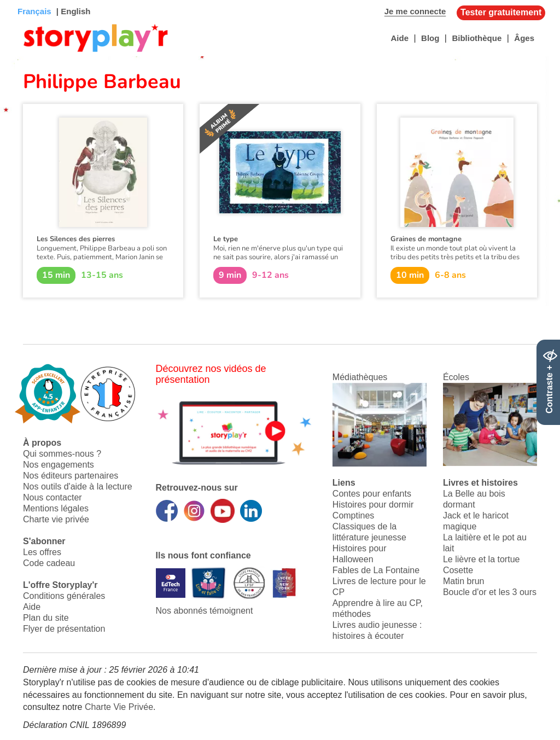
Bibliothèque (477, 38)
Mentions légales (56, 508)
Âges (524, 38)
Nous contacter (52, 497)
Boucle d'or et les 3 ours (490, 592)
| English (72, 11)
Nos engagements (59, 465)
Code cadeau (49, 563)
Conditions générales (64, 596)
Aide (399, 38)
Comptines (353, 515)
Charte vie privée (56, 519)
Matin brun (464, 581)
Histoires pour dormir (373, 505)
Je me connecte (415, 11)
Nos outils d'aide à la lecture (78, 486)
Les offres (42, 552)
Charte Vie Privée (119, 707)
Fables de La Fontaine (376, 570)
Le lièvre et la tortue (482, 559)
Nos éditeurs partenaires (71, 476)
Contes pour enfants (372, 494)
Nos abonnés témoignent (205, 611)
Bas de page (22, 0)
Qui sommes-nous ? (62, 454)
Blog (430, 38)
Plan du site (46, 618)
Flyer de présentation (64, 629)
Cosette (458, 570)
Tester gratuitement (501, 12)
